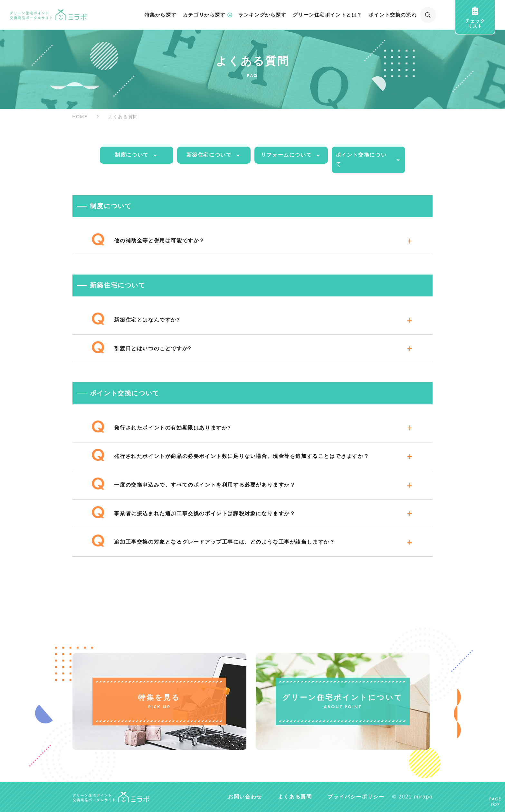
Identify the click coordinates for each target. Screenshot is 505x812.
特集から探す (161, 15)
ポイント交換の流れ (393, 15)
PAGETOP (495, 802)
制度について (136, 155)
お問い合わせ (245, 797)
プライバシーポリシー (356, 797)
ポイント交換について (368, 159)
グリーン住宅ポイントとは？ (328, 15)
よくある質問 (295, 797)
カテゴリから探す (208, 15)
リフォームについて (291, 155)
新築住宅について (214, 155)
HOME (80, 117)
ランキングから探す (262, 15)
